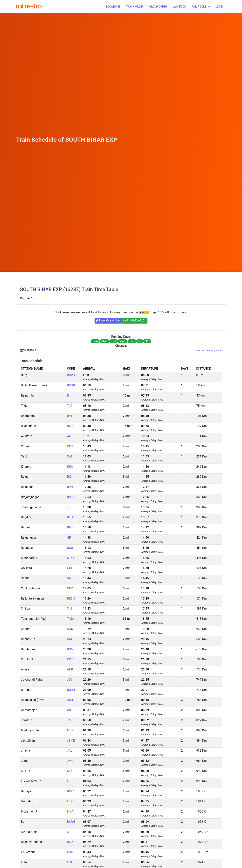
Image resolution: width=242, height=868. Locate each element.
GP (69, 538)
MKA (70, 811)
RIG (69, 477)
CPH (70, 446)
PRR (70, 659)
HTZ (70, 801)
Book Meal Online (108, 321)
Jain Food (179, 7)
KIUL (70, 771)
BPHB (71, 385)
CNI (70, 639)
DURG (71, 375)
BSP (70, 426)
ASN (70, 700)
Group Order (158, 7)
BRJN (71, 497)
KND (70, 629)
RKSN (71, 599)
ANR (70, 669)
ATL (70, 832)
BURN (71, 690)
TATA (71, 619)
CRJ (70, 710)
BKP (70, 842)
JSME (71, 741)
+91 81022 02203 (134, 321)
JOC (70, 680)
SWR (70, 578)
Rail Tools (199, 7)
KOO (70, 852)
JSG (70, 507)
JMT (70, 720)
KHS (70, 467)
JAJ (70, 751)
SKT (70, 456)
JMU (70, 761)
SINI (70, 609)
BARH (71, 822)
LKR (70, 781)
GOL (70, 568)
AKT (70, 436)
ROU (70, 548)
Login (219, 7)
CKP (70, 588)
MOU (70, 558)
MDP (70, 730)
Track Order (135, 7)
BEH (70, 517)
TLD (70, 406)
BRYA (71, 791)
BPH (70, 487)
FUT (70, 862)
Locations (113, 7)
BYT (70, 416)
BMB (70, 527)
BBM (70, 649)
